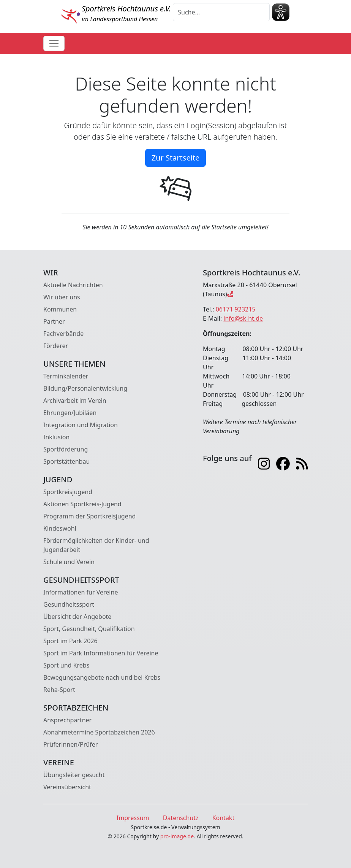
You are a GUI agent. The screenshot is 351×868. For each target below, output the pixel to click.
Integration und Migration (81, 425)
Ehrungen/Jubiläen (70, 413)
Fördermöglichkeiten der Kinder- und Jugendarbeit (96, 545)
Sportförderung (66, 449)
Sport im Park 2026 (70, 641)
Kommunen (60, 309)
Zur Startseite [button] (176, 158)
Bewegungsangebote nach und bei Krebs (102, 677)
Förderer (56, 346)
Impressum (133, 818)
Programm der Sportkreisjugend (89, 516)
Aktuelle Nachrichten (73, 285)
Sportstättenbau (66, 461)
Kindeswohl (60, 528)
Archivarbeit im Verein (75, 401)
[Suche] (221, 12)
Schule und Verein (69, 562)
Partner (54, 321)
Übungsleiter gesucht (74, 775)
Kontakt (224, 818)
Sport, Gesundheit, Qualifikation (89, 629)
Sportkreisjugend (68, 492)
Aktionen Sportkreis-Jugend (82, 504)
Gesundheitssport (69, 604)
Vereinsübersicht (67, 787)
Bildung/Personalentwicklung (85, 388)
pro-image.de (177, 836)
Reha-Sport (59, 690)
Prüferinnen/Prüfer (70, 744)
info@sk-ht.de (243, 318)
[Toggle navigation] (54, 43)
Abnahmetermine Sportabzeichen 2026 (99, 732)
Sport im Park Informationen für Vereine (101, 653)
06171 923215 (236, 309)
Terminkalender (66, 376)
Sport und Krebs (66, 665)
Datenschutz (181, 818)
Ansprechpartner (67, 720)
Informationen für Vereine (81, 592)
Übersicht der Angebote (77, 617)
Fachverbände (63, 334)
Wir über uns (62, 297)
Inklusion (56, 437)
